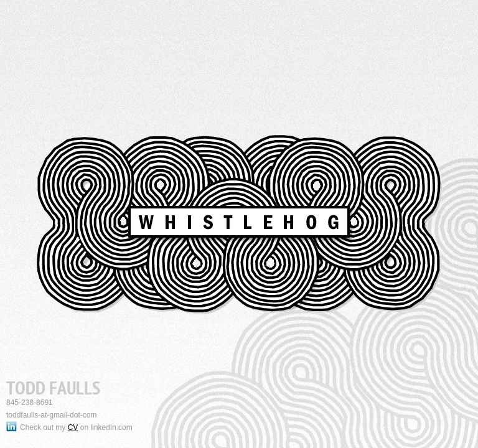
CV (73, 427)
